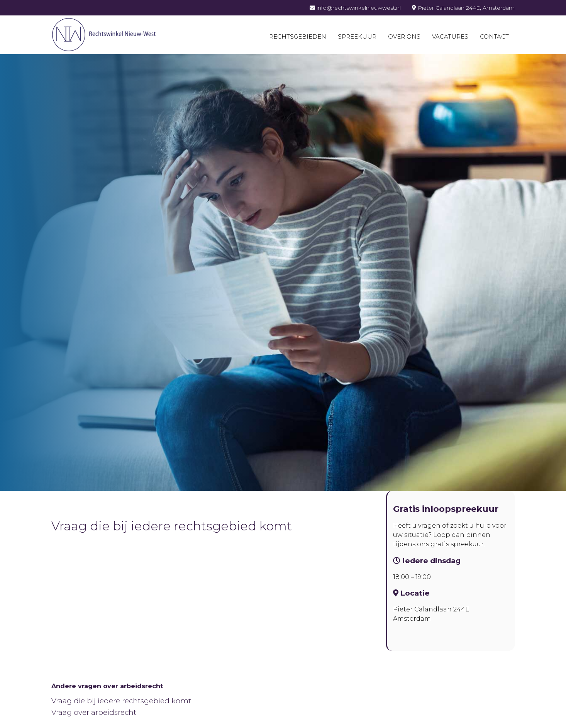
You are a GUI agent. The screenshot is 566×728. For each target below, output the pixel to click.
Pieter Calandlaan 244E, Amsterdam (463, 8)
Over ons (404, 36)
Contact (494, 36)
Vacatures (450, 36)
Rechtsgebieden (298, 36)
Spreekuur (357, 36)
